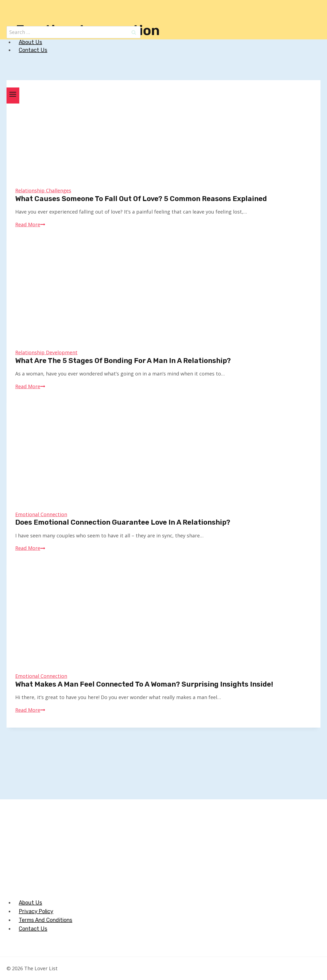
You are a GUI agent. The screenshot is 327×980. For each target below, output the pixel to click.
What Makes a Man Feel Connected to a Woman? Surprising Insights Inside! (144, 684)
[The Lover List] (167, 15)
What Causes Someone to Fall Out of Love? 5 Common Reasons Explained (141, 199)
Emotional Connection (41, 514)
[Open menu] (13, 96)
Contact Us (33, 50)
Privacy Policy (36, 911)
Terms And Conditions (46, 920)
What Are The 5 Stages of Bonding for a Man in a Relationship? (123, 361)
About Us (30, 42)
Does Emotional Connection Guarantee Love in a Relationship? (123, 522)
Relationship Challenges (43, 190)
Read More (30, 224)
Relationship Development (46, 352)
